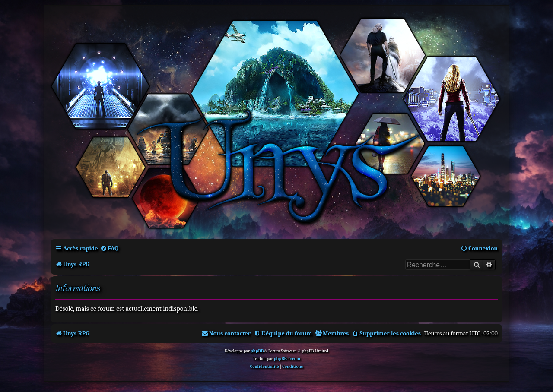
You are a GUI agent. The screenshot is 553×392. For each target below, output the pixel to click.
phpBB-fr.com (287, 359)
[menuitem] (110, 248)
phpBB (257, 351)
